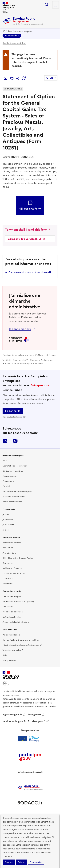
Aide (5, 655)
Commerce (8, 563)
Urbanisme (8, 584)
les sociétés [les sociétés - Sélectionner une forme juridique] (11, 36)
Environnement (10, 476)
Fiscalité (6, 486)
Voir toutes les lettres (14, 417)
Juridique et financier (12, 568)
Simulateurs (8, 607)
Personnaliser (36, 862)
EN (51, 78)
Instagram (15, 441)
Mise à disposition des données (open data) (22, 645)
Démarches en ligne (12, 596)
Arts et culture (9, 553)
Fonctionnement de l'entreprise (17, 491)
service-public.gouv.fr (16, 721)
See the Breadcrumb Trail (14, 43)
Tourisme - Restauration (14, 573)
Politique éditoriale (11, 635)
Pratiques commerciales (14, 497)
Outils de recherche (12, 617)
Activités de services (12, 543)
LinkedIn (5, 441)
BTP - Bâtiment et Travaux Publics (18, 558)
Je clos (6, 530)
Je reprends (8, 520)
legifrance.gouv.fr (14, 715)
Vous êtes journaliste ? (13, 650)
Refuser (22, 862)
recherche (47, 4)
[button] (24, 78)
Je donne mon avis (20, 329)
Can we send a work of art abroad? (30, 272)
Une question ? (9, 660)
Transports (8, 579)
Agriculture (8, 548)
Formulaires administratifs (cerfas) (18, 602)
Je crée (6, 514)
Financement (8, 481)
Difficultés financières (13, 471)
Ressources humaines (12, 502)
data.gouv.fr (41, 721)
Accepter (9, 862)
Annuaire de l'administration (16, 622)
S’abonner (13, 411)
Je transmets (8, 525)
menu (56, 7)
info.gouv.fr (36, 715)
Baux (5, 461)
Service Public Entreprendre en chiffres (21, 640)
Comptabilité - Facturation (15, 466)
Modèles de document (13, 612)
